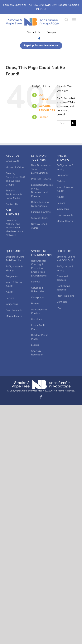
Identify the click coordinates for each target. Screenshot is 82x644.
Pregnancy (63, 175)
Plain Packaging (66, 296)
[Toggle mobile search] (66, 20)
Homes (35, 304)
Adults (60, 197)
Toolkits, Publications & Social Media (14, 194)
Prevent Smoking (63, 158)
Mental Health (65, 221)
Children (61, 181)
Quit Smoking (16, 251)
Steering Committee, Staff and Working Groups (15, 179)
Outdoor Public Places (40, 337)
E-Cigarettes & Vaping (65, 167)
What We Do (13, 161)
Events (35, 345)
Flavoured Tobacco (62, 278)
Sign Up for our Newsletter (41, 46)
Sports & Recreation (37, 353)
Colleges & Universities (38, 290)
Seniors (61, 203)
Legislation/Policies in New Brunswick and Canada (41, 191)
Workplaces (38, 298)
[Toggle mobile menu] (74, 20)
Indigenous (63, 209)
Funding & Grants (41, 212)
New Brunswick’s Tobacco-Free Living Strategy (41, 169)
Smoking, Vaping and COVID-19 (66, 259)
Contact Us (33, 32)
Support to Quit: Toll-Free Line (15, 259)
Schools (35, 282)
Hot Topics (65, 251)
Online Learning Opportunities (40, 204)
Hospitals (36, 319)
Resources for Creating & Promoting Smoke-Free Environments (39, 268)
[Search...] (64, 123)
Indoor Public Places (38, 327)
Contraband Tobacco (63, 288)
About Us (13, 156)
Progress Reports (41, 179)
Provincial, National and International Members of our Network (14, 228)
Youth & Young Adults (65, 189)
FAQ (59, 308)
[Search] (73, 123)
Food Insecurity (65, 215)
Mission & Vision (15, 167)
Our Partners (13, 212)
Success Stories (40, 218)
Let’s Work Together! (39, 158)
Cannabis (62, 302)
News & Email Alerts (39, 226)
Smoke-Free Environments (41, 253)
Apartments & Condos (39, 312)
